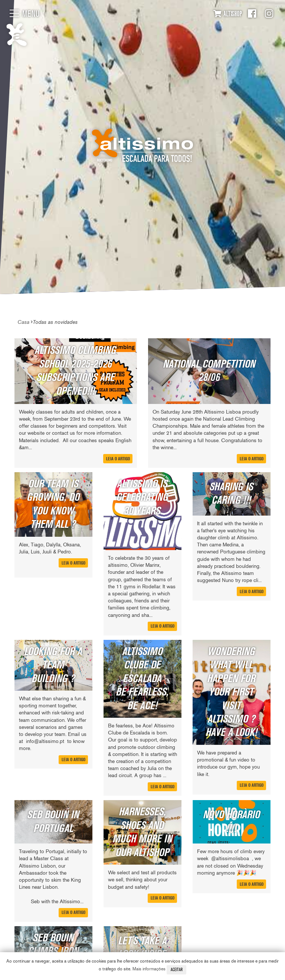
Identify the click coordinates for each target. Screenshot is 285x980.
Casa (23, 322)
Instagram (269, 14)
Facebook (252, 14)
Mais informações (149, 969)
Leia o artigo (118, 459)
